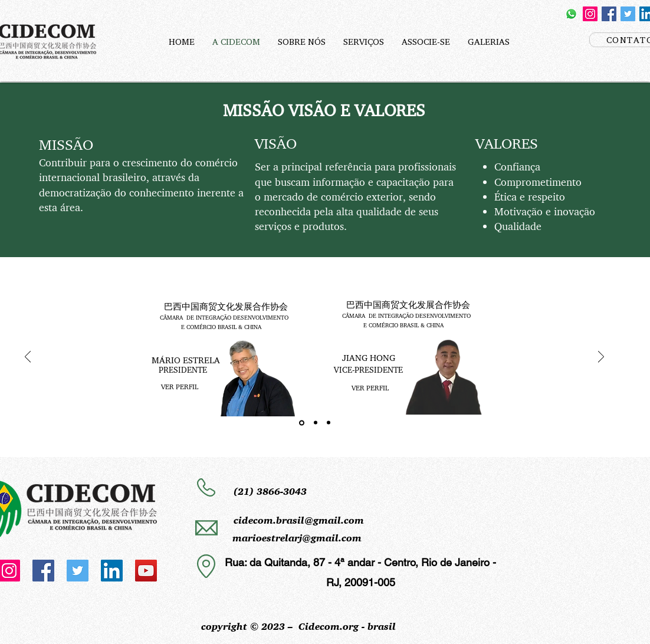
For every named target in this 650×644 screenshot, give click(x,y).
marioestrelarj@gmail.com (297, 538)
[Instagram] (590, 14)
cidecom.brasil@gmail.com (299, 520)
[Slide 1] (302, 423)
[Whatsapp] (571, 14)
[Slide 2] (316, 423)
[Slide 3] (329, 423)
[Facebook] (609, 14)
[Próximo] (601, 358)
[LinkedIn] (112, 571)
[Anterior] (28, 358)
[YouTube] (146, 571)
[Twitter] (628, 14)
